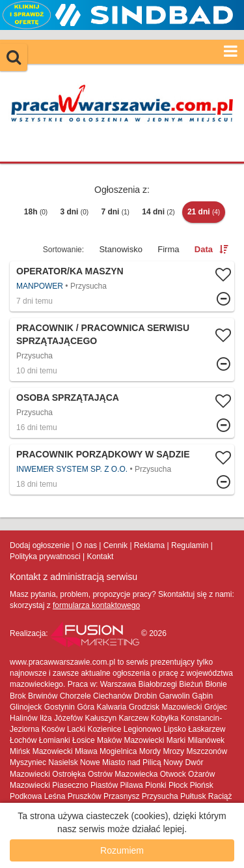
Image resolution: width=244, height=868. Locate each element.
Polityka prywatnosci (45, 557)
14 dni (158, 212)
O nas (87, 545)
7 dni (115, 212)
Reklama (149, 545)
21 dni (204, 212)
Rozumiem (122, 850)
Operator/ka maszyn (70, 271)
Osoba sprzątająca (68, 398)
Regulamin (190, 545)
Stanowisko (120, 249)
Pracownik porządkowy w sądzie (103, 454)
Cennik (115, 545)
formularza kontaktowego (96, 605)
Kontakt (101, 557)
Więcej (122, 286)
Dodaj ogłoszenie (40, 545)
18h (36, 212)
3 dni (74, 212)
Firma (168, 249)
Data (204, 249)
